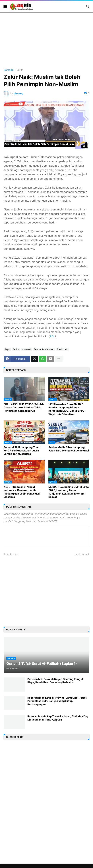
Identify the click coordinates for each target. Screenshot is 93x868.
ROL (52, 336)
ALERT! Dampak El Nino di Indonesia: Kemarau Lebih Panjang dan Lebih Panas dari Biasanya (22, 492)
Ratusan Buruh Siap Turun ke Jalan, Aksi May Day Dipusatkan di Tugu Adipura (58, 718)
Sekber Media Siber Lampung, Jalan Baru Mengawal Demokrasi (69, 449)
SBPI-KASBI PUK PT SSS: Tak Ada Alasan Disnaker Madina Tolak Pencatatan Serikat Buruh (24, 407)
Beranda (9, 70)
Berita (20, 70)
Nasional (26, 349)
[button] (5, 7)
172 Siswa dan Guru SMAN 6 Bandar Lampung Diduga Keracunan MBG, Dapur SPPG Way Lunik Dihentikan (67, 409)
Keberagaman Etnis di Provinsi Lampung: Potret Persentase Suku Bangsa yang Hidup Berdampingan (57, 701)
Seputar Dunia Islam (44, 349)
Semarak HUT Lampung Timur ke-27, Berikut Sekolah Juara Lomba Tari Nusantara (22, 450)
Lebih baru (12, 554)
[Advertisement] (46, 43)
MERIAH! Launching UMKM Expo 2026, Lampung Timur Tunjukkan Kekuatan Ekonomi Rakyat (69, 492)
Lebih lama (81, 554)
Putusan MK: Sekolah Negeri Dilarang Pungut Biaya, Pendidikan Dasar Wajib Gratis (55, 681)
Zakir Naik (62, 349)
